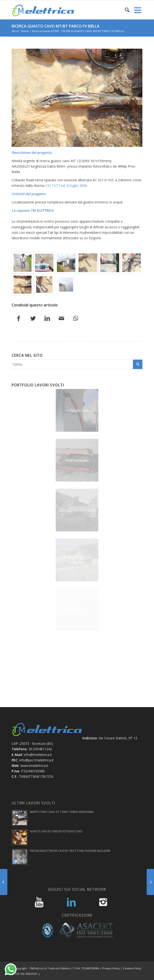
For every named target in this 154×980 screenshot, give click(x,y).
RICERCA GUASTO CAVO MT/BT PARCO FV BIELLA (56, 26)
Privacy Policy (111, 968)
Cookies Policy (132, 968)
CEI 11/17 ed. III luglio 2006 (66, 185)
